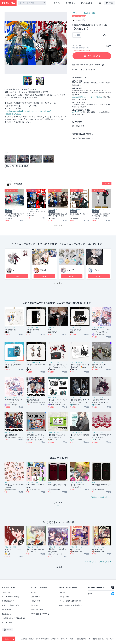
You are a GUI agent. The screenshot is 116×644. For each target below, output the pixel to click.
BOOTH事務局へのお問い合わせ (71, 605)
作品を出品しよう (87, 3)
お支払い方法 (79, 126)
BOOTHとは (71, 3)
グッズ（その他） (54, 210)
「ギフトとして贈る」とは (84, 70)
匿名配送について (8, 601)
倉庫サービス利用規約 (43, 639)
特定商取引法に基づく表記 (82, 134)
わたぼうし (72, 270)
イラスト (75, 13)
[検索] (44, 3)
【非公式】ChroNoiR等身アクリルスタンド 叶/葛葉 (101, 215)
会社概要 (24, 639)
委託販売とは (7, 614)
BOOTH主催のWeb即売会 (40, 614)
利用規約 (31, 639)
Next (65, 43)
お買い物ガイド (36, 597)
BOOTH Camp (7, 622)
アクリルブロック (10, 210)
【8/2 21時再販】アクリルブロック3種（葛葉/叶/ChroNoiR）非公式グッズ (14, 215)
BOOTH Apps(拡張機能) (10, 597)
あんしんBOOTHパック (79, 97)
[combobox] (32, 3)
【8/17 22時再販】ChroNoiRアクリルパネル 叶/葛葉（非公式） (58, 215)
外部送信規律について (83, 639)
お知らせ (63, 592)
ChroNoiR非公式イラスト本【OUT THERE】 (36, 212)
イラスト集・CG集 (89, 13)
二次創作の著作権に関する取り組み (14, 618)
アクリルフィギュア (98, 210)
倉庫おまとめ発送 (37, 610)
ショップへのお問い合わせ (82, 138)
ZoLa (97, 270)
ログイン (57, 3)
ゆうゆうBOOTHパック (95, 97)
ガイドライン (55, 639)
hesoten (18, 184)
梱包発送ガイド (7, 610)
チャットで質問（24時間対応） (71, 601)
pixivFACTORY (77, 112)
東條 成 (43, 270)
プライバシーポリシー (68, 639)
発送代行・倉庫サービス (11, 605)
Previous (6, 43)
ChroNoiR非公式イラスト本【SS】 (79, 215)
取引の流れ (79, 122)
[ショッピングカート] (100, 3)
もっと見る (58, 285)
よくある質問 (64, 597)
